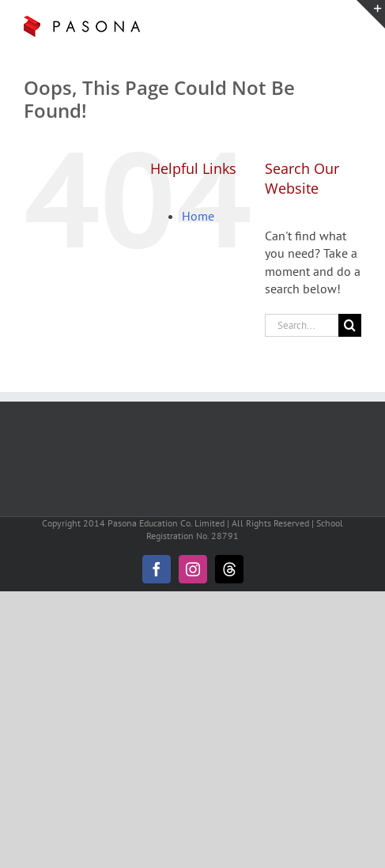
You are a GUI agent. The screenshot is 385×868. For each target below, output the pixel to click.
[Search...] (302, 325)
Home (198, 216)
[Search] (350, 325)
